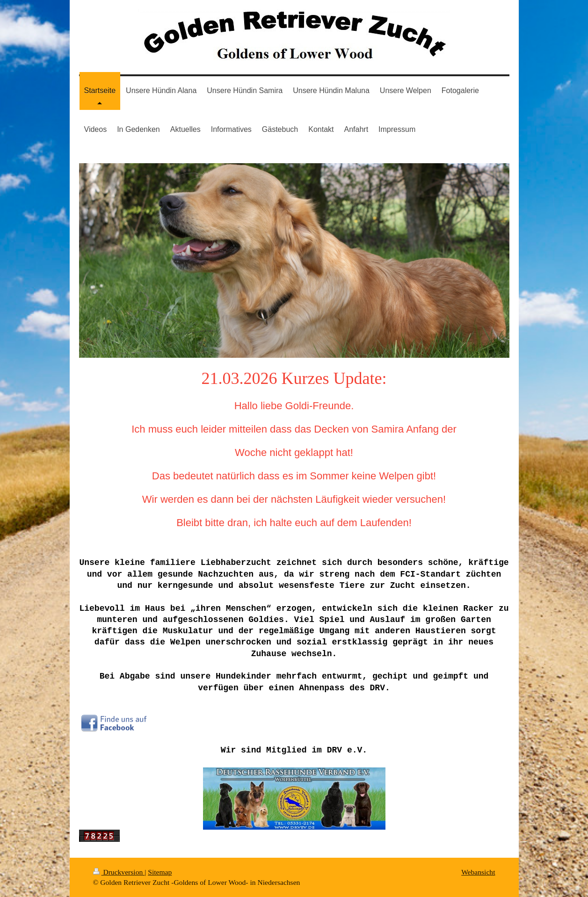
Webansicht (478, 872)
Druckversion (119, 872)
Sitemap (160, 872)
